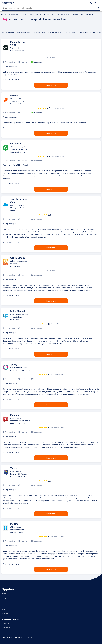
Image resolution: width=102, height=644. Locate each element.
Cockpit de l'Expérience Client (55, 14)
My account (6, 624)
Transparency (6, 598)
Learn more (51, 85)
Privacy (4, 594)
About (4, 609)
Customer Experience (36, 14)
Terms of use (6, 602)
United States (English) (22, 637)
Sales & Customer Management (16, 14)
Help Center (6, 628)
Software (5, 613)
